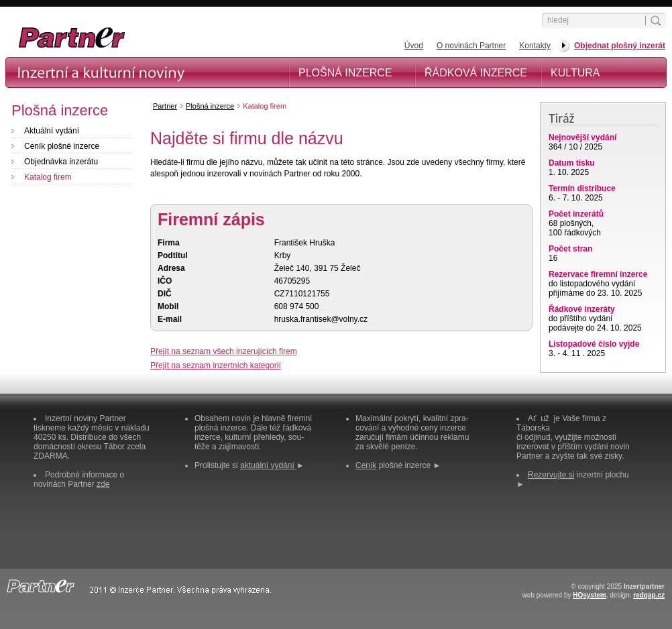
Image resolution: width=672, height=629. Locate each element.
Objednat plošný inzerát (620, 46)
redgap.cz (649, 595)
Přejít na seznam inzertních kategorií (216, 365)
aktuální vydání (268, 465)
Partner (165, 106)
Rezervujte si (551, 475)
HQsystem (589, 595)
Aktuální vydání (52, 131)
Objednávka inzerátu (61, 162)
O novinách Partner (471, 46)
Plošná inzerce (345, 73)
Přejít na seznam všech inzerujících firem (224, 351)
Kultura (575, 73)
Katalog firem (48, 177)
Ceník (366, 465)
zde (103, 484)
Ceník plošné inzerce (62, 146)
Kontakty (535, 46)
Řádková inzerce (476, 73)
